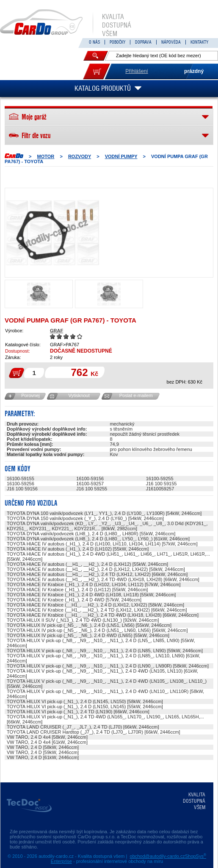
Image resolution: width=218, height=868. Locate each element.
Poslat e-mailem (136, 395)
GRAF (57, 331)
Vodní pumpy (121, 156)
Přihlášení (137, 71)
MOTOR (46, 156)
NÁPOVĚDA (171, 42)
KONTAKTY (199, 42)
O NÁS (94, 42)
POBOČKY (117, 42)
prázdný (194, 71)
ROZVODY (80, 156)
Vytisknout (79, 395)
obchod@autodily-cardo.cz (157, 856)
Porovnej (30, 395)
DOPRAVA (143, 42)
